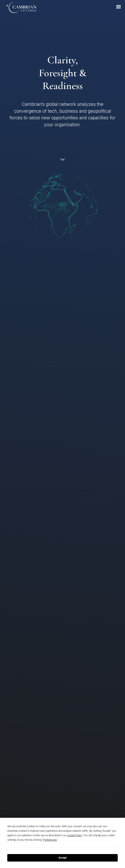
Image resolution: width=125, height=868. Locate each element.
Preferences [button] (50, 840)
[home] (18, 8)
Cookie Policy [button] (75, 835)
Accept (63, 858)
